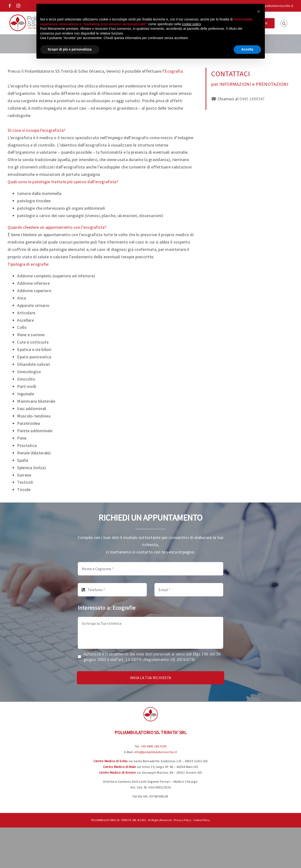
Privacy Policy (183, 820)
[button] (284, 23)
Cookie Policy (202, 820)
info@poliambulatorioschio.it (272, 6)
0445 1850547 (252, 99)
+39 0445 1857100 (153, 746)
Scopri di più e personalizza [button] (70, 49)
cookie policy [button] (191, 24)
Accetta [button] (247, 49)
